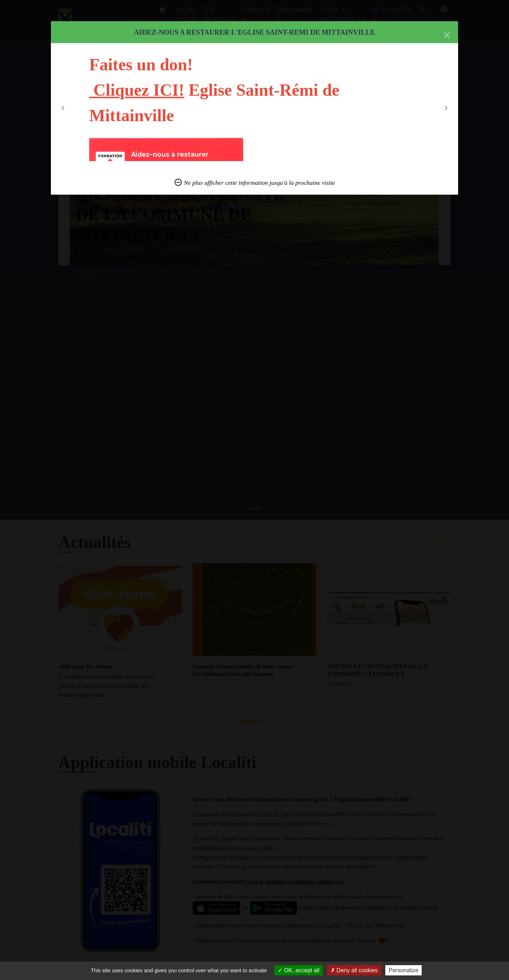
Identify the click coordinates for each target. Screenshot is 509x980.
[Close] (447, 35)
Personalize (404, 970)
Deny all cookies (354, 970)
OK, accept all (299, 970)
